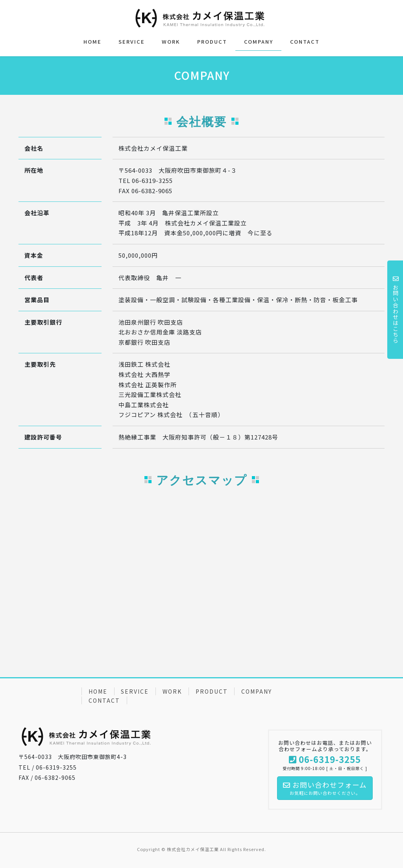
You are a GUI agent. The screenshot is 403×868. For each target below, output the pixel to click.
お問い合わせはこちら (396, 310)
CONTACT (104, 700)
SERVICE (135, 691)
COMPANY (257, 691)
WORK (172, 691)
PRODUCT (212, 691)
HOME (98, 691)
